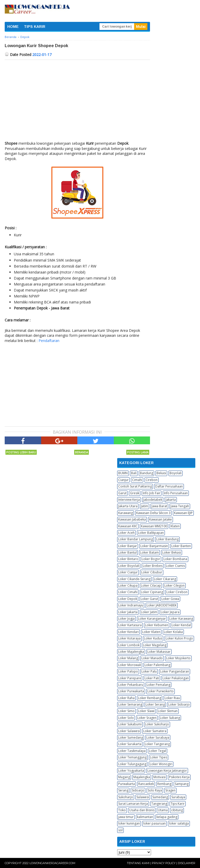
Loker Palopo (128, 671)
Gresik (135, 493)
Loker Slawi (146, 711)
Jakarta (171, 500)
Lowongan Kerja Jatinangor (167, 771)
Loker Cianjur (128, 572)
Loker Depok (128, 599)
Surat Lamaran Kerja (133, 804)
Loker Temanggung (132, 757)
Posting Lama (138, 452)
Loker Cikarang (165, 579)
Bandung (146, 473)
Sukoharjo (126, 797)
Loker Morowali (130, 665)
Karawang (126, 513)
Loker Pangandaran (175, 671)
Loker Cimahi (128, 592)
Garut (122, 493)
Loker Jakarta (128, 612)
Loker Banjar (128, 546)
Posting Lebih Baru (21, 452)
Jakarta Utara (128, 506)
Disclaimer (187, 863)
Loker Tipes (159, 757)
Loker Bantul (127, 552)
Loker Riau (172, 698)
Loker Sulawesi (129, 731)
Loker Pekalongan (176, 678)
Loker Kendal (181, 625)
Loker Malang (128, 658)
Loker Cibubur (152, 572)
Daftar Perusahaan (169, 486)
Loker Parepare (130, 678)
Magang (124, 777)
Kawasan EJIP (183, 513)
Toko (122, 810)
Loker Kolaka (173, 632)
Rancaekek (146, 784)
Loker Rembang (150, 698)
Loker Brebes (153, 566)
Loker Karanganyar (152, 619)
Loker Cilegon (174, 585)
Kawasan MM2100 (154, 526)
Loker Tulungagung (132, 764)
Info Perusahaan (176, 493)
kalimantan (145, 817)
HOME (13, 27)
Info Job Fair (152, 493)
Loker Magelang (155, 645)
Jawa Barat (159, 506)
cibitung (177, 810)
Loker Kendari (129, 632)
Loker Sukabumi (130, 724)
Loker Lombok (129, 645)
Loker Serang (155, 704)
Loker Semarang (130, 704)
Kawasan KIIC (128, 526)
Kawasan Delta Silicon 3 (153, 513)
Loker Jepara (170, 612)
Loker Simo (126, 711)
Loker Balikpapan (151, 533)
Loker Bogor (151, 559)
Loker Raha (126, 698)
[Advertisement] (77, 99)
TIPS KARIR (35, 27)
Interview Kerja (129, 500)
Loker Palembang (157, 665)
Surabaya (178, 797)
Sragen (170, 790)
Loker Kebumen (157, 625)
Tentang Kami (138, 863)
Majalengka (142, 777)
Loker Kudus (153, 638)
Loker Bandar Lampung (136, 539)
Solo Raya (155, 790)
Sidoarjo (138, 790)
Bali (134, 473)
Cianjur (123, 480)
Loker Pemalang (158, 685)
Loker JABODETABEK (162, 605)
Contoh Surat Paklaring (135, 486)
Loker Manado (152, 658)
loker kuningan (129, 823)
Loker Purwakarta (131, 691)
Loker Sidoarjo (179, 704)
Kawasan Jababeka (132, 519)
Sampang (182, 784)
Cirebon (152, 480)
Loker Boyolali (129, 566)
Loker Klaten (151, 632)
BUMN (123, 473)
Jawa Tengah (180, 506)
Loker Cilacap (151, 585)
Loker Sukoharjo (157, 724)
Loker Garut (149, 599)
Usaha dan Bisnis (142, 810)
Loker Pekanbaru (131, 685)
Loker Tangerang (157, 744)
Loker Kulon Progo (179, 638)
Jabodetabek (153, 500)
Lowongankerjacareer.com (52, 863)
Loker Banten (181, 546)
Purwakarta (127, 784)
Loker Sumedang (131, 737)
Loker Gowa (170, 599)
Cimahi (137, 480)
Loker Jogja (126, 619)
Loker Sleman (168, 711)
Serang (123, 790)
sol (120, 830)
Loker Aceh (126, 533)
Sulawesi (143, 797)
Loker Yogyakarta (131, 771)
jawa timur (126, 817)
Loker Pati (152, 678)
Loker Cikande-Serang (134, 579)
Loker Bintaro (128, 559)
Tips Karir (178, 804)
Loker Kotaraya (129, 638)
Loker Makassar (159, 652)
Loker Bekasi (172, 552)
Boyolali (176, 473)
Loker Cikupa (128, 585)
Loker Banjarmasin (154, 546)
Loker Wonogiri (161, 764)
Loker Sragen (147, 718)
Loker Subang (170, 718)
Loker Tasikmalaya (132, 751)
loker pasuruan (154, 823)
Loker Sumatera (155, 731)
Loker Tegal (158, 751)
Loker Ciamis (175, 566)
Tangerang (159, 804)
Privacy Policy (164, 863)
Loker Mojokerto (178, 658)
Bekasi (161, 473)
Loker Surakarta (130, 744)
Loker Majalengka (131, 652)
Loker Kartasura (130, 625)
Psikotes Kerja (179, 777)
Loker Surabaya (158, 737)
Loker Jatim (149, 612)
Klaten (175, 526)
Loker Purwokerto (161, 691)
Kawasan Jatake (161, 519)
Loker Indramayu (131, 605)
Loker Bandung (167, 539)
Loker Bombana (175, 559)
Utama (163, 810)
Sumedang (160, 797)
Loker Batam (149, 552)
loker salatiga (179, 823)
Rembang (164, 784)
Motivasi (160, 777)
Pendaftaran (49, 341)
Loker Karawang (181, 619)
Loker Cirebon (177, 592)
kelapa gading (167, 817)
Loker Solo (126, 718)
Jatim (145, 506)
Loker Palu (149, 671)
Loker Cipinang (152, 592)
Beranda (82, 452)
